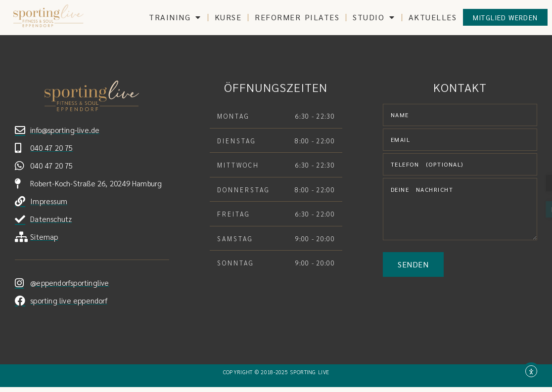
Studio (374, 17)
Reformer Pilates (297, 17)
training (175, 17)
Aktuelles (433, 17)
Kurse (228, 17)
